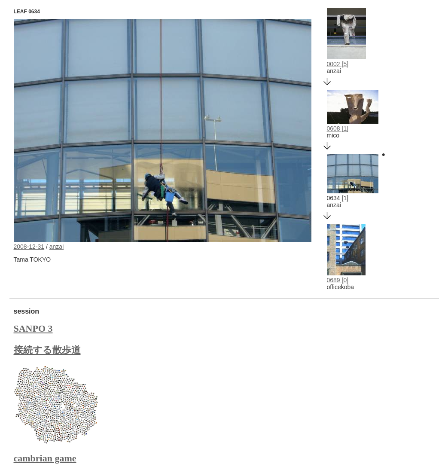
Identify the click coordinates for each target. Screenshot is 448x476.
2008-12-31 (29, 247)
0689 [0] (338, 280)
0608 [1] (338, 128)
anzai (56, 247)
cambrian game (45, 458)
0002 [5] (338, 64)
